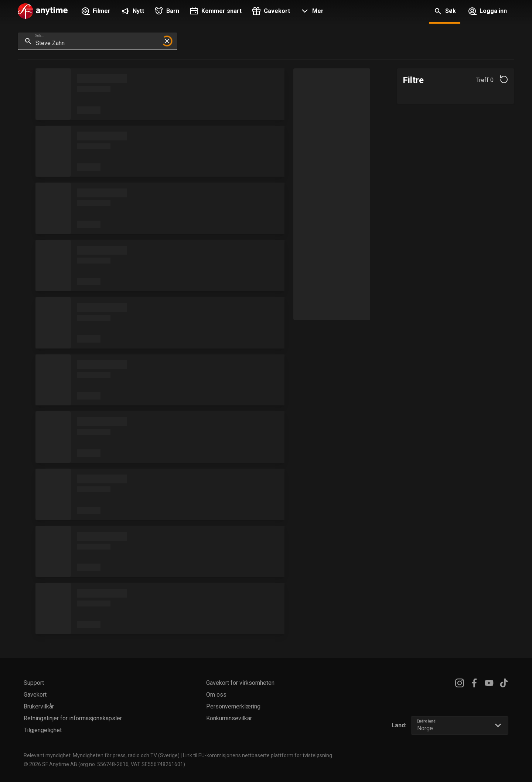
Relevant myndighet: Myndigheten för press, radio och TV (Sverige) (102, 755)
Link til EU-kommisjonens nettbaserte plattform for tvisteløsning (258, 755)
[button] (311, 12)
